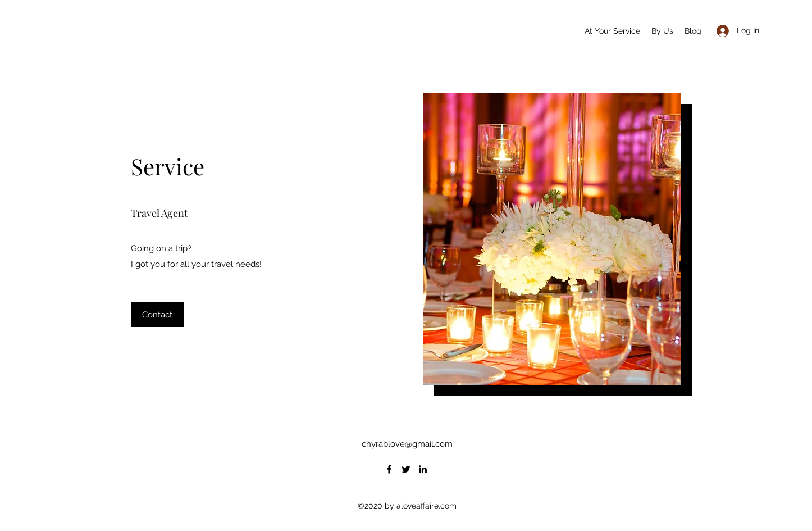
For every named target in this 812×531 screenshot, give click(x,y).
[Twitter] (406, 469)
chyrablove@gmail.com (407, 444)
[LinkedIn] (423, 469)
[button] (157, 314)
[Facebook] (389, 469)
